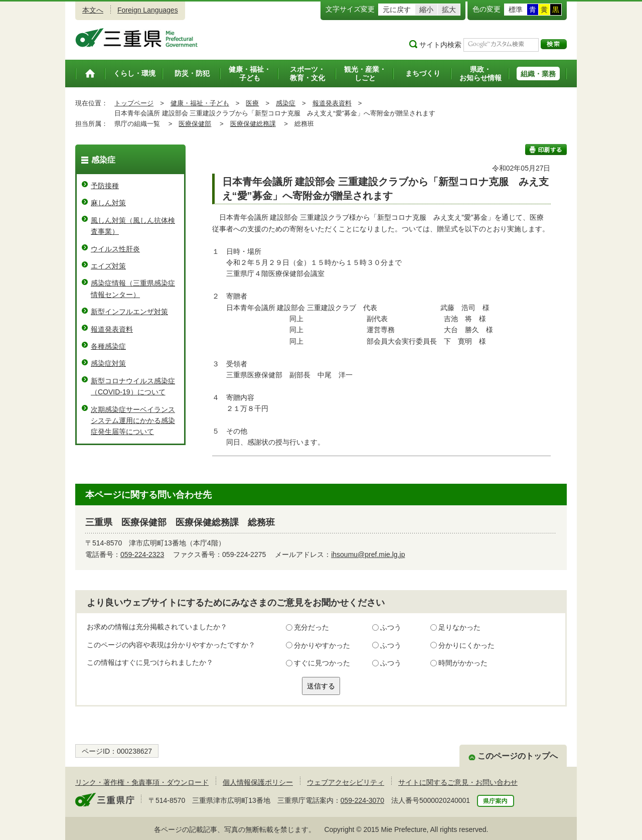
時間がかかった (463, 663)
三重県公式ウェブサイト (137, 38)
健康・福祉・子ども (200, 103)
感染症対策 (108, 363)
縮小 (426, 10)
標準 (516, 10)
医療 (252, 103)
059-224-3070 (362, 800)
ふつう (391, 627)
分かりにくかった (466, 645)
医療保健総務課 (253, 124)
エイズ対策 (108, 266)
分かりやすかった (322, 645)
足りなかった (459, 627)
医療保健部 (195, 124)
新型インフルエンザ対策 (129, 312)
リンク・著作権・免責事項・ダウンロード (142, 782)
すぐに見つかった (322, 663)
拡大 (449, 10)
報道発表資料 (332, 103)
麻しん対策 (108, 203)
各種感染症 (108, 346)
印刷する (546, 150)
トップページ (134, 103)
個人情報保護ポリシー (258, 782)
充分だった (311, 627)
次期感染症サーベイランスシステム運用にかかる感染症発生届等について (133, 421)
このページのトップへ (518, 756)
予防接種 (105, 186)
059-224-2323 (142, 554)
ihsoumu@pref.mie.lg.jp (368, 554)
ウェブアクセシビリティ (346, 782)
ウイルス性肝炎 (115, 249)
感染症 (286, 103)
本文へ (93, 10)
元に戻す (397, 10)
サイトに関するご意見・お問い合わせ (458, 782)
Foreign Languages (148, 10)
